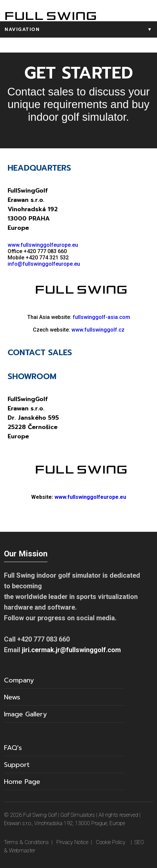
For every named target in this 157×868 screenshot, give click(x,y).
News (12, 697)
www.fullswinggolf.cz (98, 330)
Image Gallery (25, 714)
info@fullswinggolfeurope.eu (44, 264)
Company (19, 680)
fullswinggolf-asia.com (101, 317)
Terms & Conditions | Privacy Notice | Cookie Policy (65, 842)
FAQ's (13, 748)
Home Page (22, 782)
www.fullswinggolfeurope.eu (43, 245)
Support (17, 765)
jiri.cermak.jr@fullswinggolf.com (71, 650)
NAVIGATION (81, 29)
